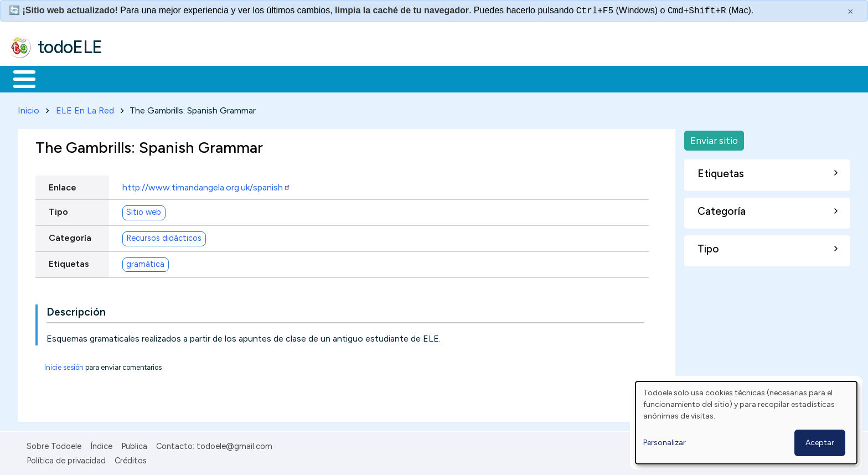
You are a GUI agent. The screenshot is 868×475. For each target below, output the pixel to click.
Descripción (76, 310)
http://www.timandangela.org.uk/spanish (206, 185)
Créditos (131, 459)
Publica (134, 444)
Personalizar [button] (665, 443)
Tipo (58, 210)
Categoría (70, 236)
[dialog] (746, 423)
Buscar (455, 78)
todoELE (70, 47)
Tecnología (331, 78)
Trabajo (200, 78)
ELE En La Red (85, 108)
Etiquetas (69, 262)
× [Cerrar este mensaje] (851, 12)
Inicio (19, 78)
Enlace (63, 185)
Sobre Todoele (54, 444)
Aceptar (820, 443)
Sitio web (144, 210)
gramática (145, 262)
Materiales (62, 78)
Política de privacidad (66, 459)
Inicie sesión (64, 365)
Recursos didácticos (164, 236)
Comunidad (405, 78)
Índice (101, 444)
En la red (262, 78)
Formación (133, 78)
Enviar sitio (714, 138)
